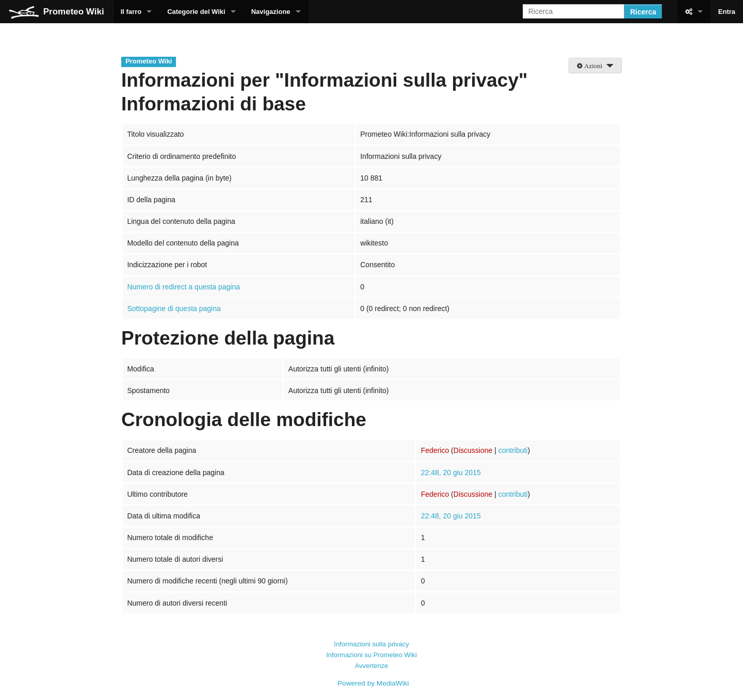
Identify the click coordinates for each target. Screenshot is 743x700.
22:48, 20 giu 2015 (451, 473)
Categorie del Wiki (196, 12)
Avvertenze (372, 666)
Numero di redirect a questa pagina (183, 287)
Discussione (473, 450)
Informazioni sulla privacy (371, 644)
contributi (513, 450)
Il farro (131, 12)
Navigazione (271, 12)
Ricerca (643, 12)
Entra (727, 12)
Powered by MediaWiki (373, 683)
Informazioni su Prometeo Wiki (372, 655)
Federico (435, 450)
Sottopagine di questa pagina (174, 308)
